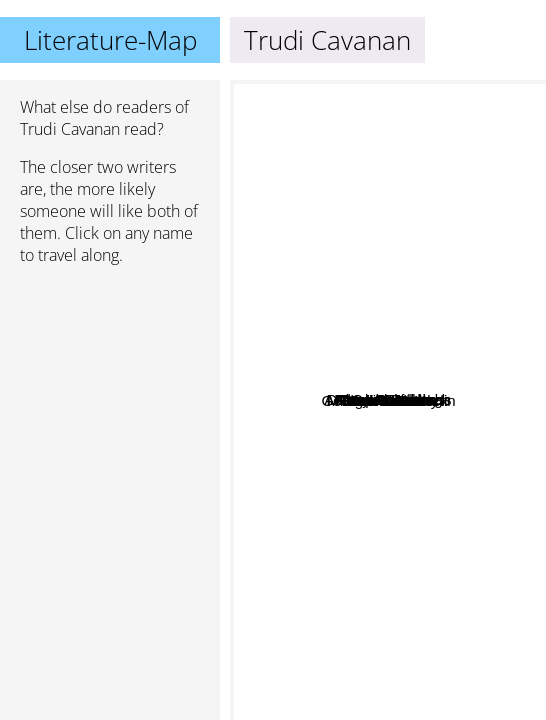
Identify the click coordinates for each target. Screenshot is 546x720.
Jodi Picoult (302, 417)
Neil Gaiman (467, 421)
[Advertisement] (110, 387)
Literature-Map (110, 40)
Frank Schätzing (359, 310)
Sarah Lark (397, 356)
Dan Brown (348, 580)
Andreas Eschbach (332, 329)
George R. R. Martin (439, 605)
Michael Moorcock (341, 532)
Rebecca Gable (318, 384)
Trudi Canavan (426, 569)
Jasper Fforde (461, 252)
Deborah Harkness (470, 360)
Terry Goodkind (381, 233)
